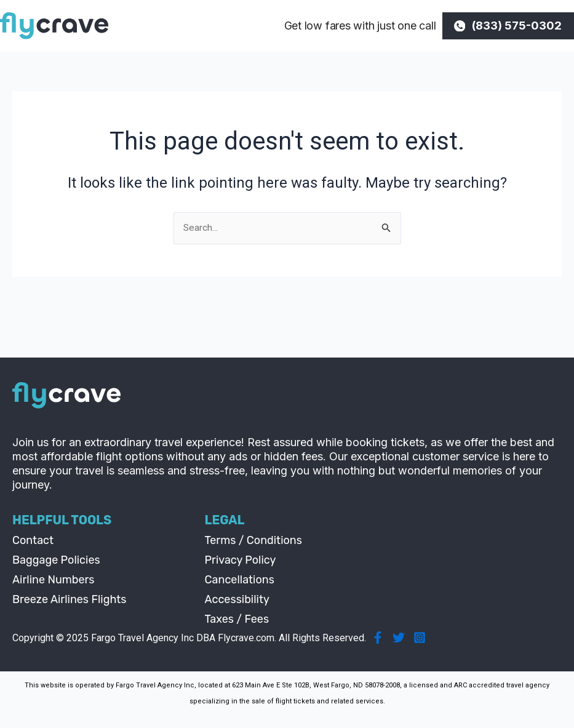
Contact (33, 541)
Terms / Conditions (253, 541)
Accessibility (237, 600)
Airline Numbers (54, 580)
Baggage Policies (56, 561)
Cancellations (240, 580)
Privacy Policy (241, 561)
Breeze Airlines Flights (70, 600)
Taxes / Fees (237, 620)
